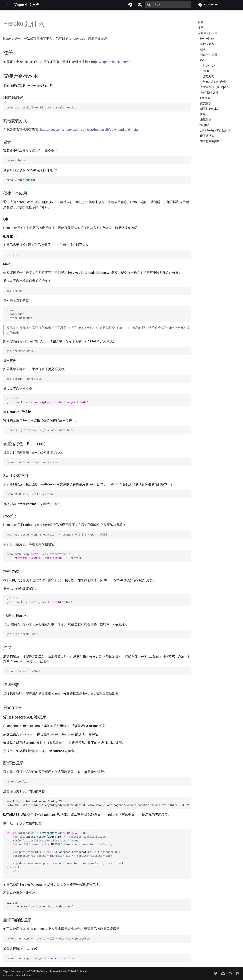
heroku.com (80, 39)
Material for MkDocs (27, 975)
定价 (115, 656)
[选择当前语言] (140, 5)
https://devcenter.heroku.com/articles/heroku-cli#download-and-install (90, 130)
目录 (201, 22)
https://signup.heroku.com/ (111, 62)
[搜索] (168, 5)
